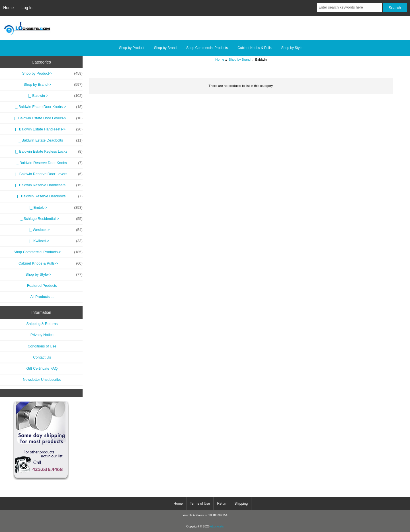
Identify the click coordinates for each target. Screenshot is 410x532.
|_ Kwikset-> (55, 241)
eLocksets (217, 526)
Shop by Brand (240, 59)
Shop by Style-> (54, 275)
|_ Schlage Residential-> (50, 219)
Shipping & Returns (42, 324)
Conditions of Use (42, 346)
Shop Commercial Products (207, 48)
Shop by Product (132, 48)
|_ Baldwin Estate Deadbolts (48, 140)
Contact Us (42, 357)
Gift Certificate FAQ (42, 368)
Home (8, 8)
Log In (27, 8)
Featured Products (42, 286)
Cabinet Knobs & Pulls (254, 48)
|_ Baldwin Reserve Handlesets (47, 185)
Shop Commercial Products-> (48, 252)
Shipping (241, 504)
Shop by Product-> (52, 73)
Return (222, 504)
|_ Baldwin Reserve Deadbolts (48, 196)
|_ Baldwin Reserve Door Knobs (47, 163)
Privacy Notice (42, 335)
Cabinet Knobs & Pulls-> (51, 263)
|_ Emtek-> (55, 208)
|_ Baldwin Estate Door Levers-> (46, 118)
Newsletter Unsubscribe (42, 379)
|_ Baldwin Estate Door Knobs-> (47, 107)
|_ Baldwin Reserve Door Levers (47, 174)
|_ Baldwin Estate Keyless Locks (47, 152)
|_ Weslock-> (55, 230)
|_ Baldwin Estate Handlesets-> (47, 129)
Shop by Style (292, 48)
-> (53, 85)
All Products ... (42, 297)
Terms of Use (200, 504)
